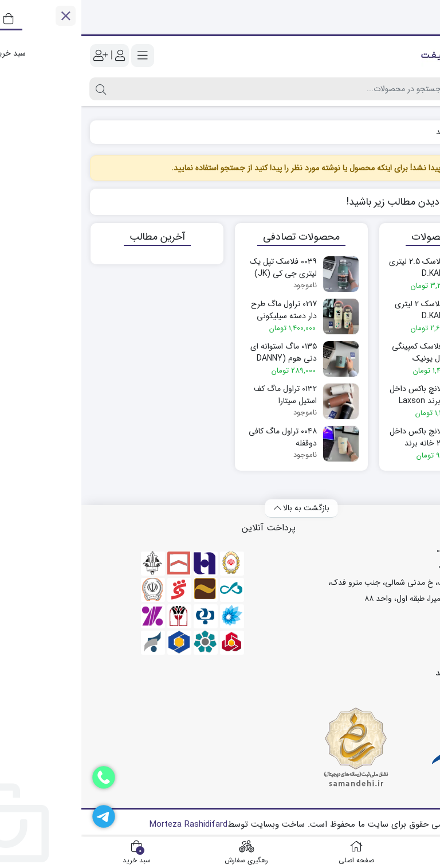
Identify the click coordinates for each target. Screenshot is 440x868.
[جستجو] (195, 89)
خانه (419, 132)
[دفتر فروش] (22, 777)
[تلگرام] (22, 816)
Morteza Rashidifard (107, 825)
